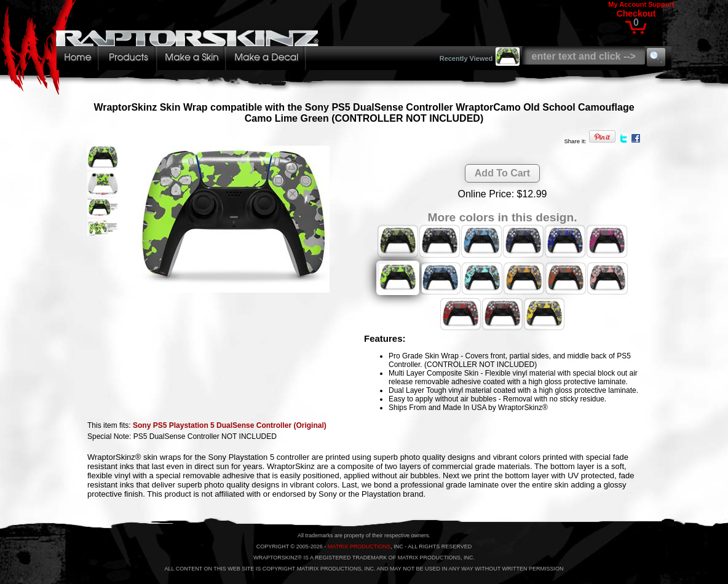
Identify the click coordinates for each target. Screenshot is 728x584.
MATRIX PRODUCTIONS (359, 547)
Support (661, 4)
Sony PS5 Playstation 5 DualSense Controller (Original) (230, 425)
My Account (627, 4)
